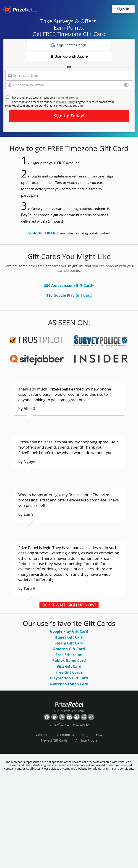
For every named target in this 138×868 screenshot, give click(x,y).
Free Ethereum (69, 655)
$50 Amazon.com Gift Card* (69, 285)
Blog (85, 735)
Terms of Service (67, 98)
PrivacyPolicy (81, 725)
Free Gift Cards (69, 672)
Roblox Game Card (69, 660)
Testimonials (65, 735)
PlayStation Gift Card (69, 678)
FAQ (99, 735)
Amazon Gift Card (69, 649)
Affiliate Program (88, 740)
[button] (69, 45)
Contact (42, 735)
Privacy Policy (65, 102)
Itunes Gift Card (69, 637)
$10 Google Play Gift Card (69, 295)
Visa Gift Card (69, 666)
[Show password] (126, 85)
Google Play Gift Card (69, 631)
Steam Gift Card (69, 643)
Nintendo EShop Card (69, 684)
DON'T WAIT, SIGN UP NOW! (69, 605)
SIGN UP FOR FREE (44, 233)
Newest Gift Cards (54, 740)
